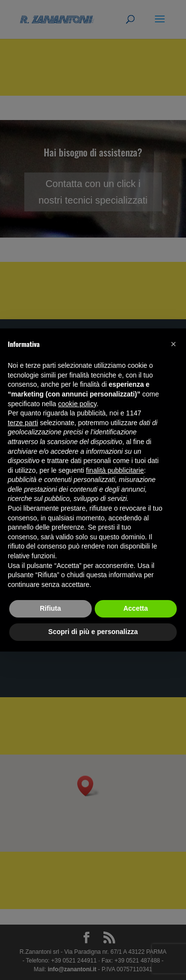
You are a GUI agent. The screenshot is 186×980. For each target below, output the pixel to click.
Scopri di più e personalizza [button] (93, 632)
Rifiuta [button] (51, 608)
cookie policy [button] (77, 404)
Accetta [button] (136, 608)
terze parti (23, 423)
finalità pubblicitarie (115, 470)
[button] (173, 344)
